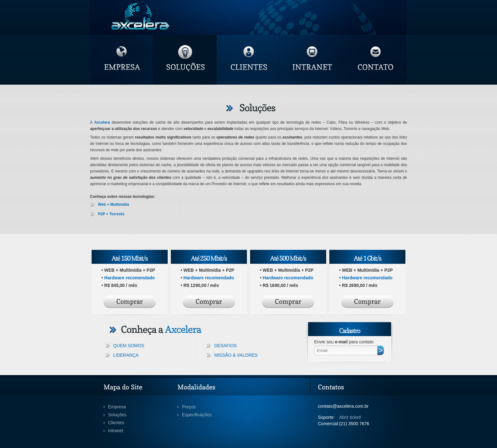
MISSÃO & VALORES (236, 355)
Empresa (117, 407)
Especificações (197, 415)
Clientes (116, 423)
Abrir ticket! (350, 417)
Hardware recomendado (130, 278)
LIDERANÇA (126, 355)
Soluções (117, 415)
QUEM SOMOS (129, 346)
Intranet (116, 431)
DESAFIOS (226, 346)
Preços (189, 407)
